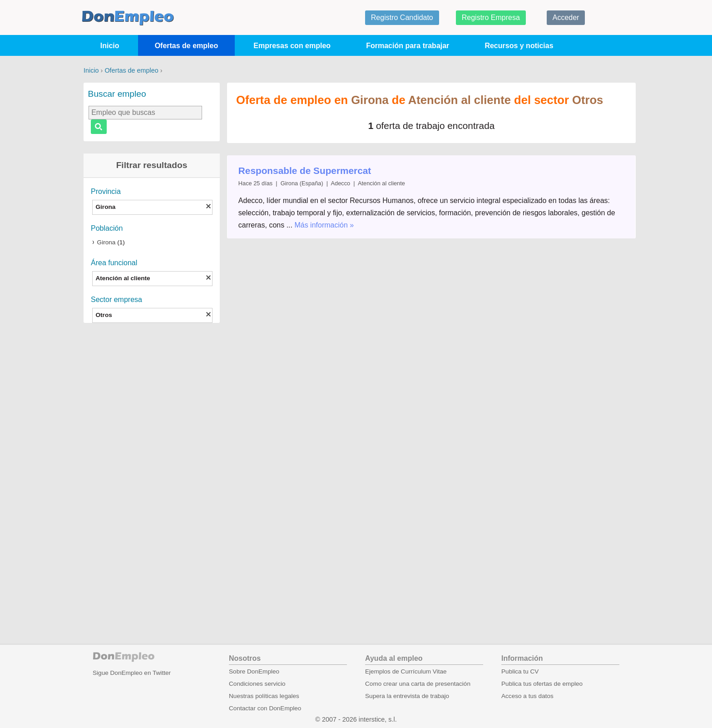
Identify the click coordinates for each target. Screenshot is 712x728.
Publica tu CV (520, 671)
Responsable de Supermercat (305, 171)
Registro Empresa (491, 17)
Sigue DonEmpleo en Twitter (132, 673)
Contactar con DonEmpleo (265, 708)
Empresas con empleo (292, 46)
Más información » (324, 225)
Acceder (566, 17)
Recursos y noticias (519, 46)
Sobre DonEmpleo (254, 671)
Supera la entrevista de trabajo (407, 696)
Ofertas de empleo (187, 46)
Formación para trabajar (408, 46)
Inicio (110, 46)
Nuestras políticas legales (264, 696)
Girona (106, 242)
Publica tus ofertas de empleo (542, 684)
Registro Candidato (402, 17)
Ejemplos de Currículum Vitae (406, 671)
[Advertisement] (152, 471)
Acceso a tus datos (527, 696)
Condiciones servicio (257, 684)
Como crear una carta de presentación (418, 684)
